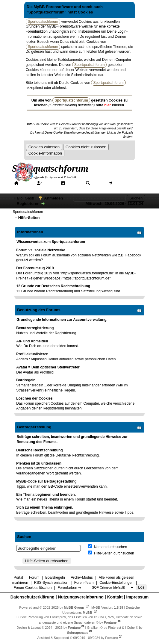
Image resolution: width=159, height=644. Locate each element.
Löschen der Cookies (34, 398)
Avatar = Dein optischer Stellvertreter (48, 367)
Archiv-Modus (82, 578)
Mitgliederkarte (128, 183)
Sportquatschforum (28, 212)
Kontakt (115, 597)
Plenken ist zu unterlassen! (39, 463)
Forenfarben (78, 188)
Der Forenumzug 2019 (35, 268)
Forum (50, 183)
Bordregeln (26, 380)
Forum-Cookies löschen (33, 588)
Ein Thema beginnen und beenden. (46, 495)
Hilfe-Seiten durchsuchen (111, 553)
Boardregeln (55, 578)
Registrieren (28, 204)
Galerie (74, 183)
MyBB (88, 613)
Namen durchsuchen (107, 547)
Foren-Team (84, 583)
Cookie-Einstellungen (116, 583)
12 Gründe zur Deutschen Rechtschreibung (53, 286)
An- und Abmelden (32, 341)
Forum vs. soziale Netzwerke (41, 250)
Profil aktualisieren (32, 354)
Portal (26, 183)
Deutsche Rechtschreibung (39, 450)
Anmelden (53, 198)
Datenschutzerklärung (32, 597)
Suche (98, 183)
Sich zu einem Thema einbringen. (45, 507)
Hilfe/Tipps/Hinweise (36, 188)
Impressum (138, 597)
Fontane (110, 622)
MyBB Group (74, 607)
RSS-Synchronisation (51, 583)
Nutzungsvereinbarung (81, 597)
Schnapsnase (78, 633)
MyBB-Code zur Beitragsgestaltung (46, 481)
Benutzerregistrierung (35, 328)
